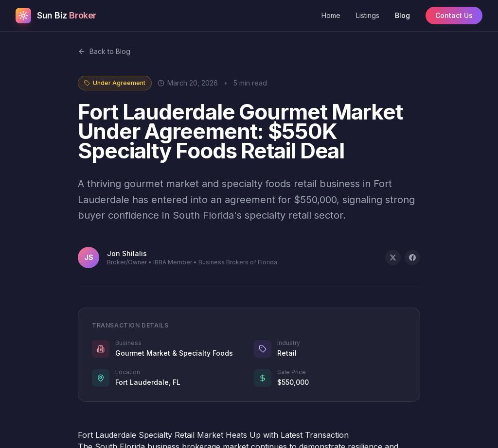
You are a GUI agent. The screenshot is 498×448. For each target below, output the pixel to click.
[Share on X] (393, 258)
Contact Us (454, 15)
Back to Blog (104, 51)
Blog (402, 15)
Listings (368, 15)
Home (331, 15)
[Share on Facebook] (412, 258)
